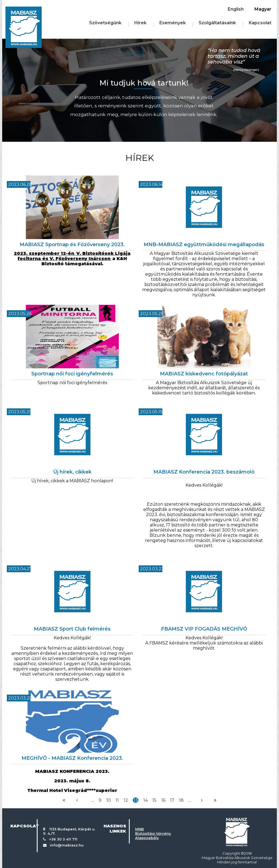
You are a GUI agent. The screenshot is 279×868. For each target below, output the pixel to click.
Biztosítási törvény (153, 833)
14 (145, 800)
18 (181, 800)
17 (172, 800)
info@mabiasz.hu (67, 845)
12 (126, 800)
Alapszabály (147, 838)
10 (109, 800)
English (236, 9)
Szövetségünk (105, 23)
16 (163, 800)
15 (154, 800)
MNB (139, 829)
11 (117, 800)
